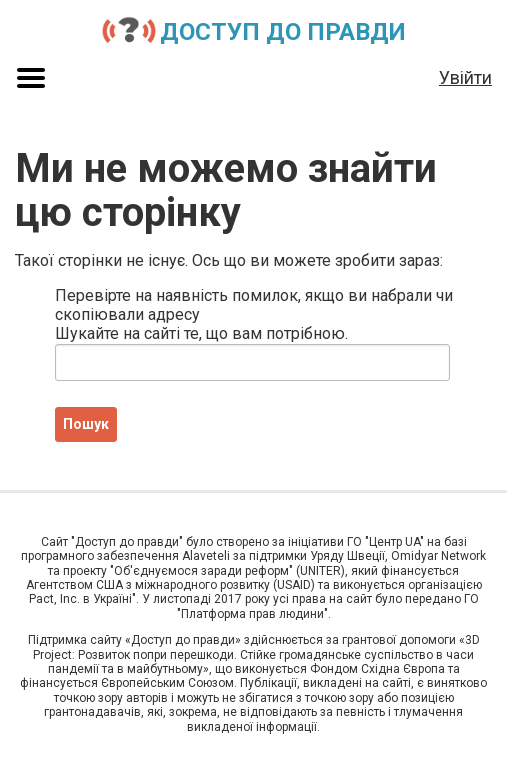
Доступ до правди (283, 32)
